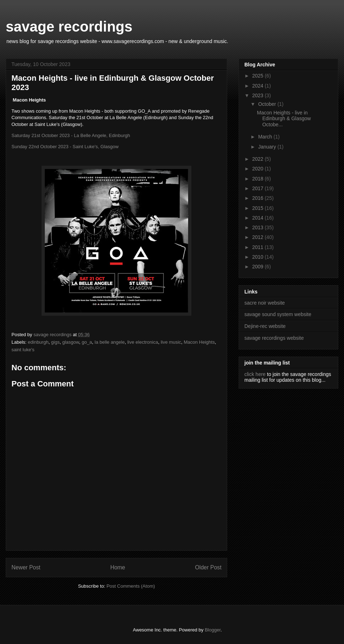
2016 (259, 198)
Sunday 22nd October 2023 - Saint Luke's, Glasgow (65, 147)
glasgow (71, 342)
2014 (259, 218)
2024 (259, 86)
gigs (56, 342)
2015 (259, 208)
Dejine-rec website (265, 326)
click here (255, 374)
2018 (259, 179)
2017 (259, 188)
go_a (87, 342)
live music (171, 342)
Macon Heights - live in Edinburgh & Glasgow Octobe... (284, 119)
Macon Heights (199, 342)
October (268, 104)
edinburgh (38, 342)
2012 (259, 237)
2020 (259, 169)
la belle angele (110, 342)
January (268, 147)
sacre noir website (265, 303)
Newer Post (26, 567)
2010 (259, 257)
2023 (259, 95)
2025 (259, 76)
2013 (259, 227)
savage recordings (69, 27)
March (266, 137)
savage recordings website (274, 338)
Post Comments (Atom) (131, 586)
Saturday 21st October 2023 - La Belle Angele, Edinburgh (71, 135)
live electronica (143, 342)
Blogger (212, 630)
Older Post (208, 567)
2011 (259, 247)
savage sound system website (278, 314)
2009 (259, 267)
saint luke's (23, 350)
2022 (259, 159)
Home (118, 567)
